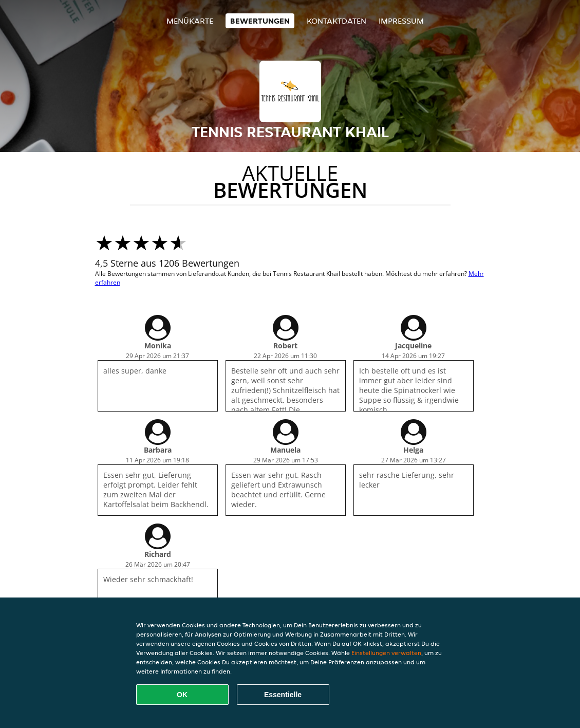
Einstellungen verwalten (386, 653)
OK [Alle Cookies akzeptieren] (182, 695)
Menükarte (190, 21)
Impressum (401, 21)
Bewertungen (260, 21)
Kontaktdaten (336, 21)
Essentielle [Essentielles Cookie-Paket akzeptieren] (283, 695)
